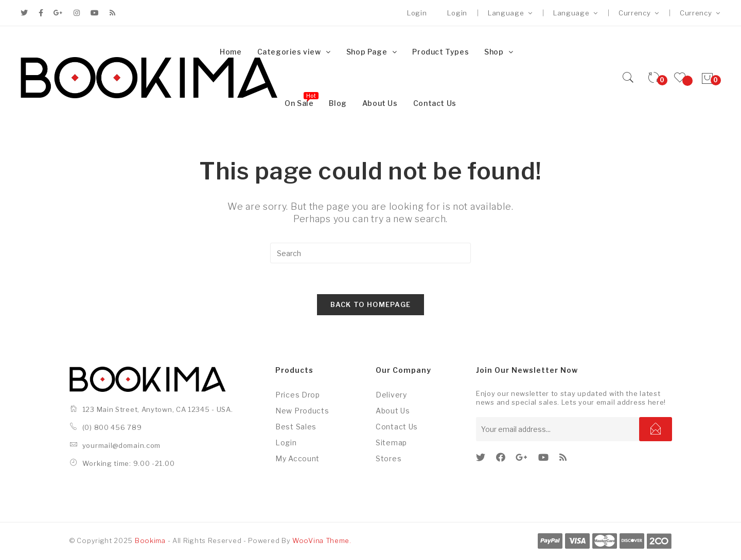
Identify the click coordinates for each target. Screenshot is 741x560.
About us (393, 411)
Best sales (296, 427)
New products (302, 411)
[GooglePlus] (522, 457)
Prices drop (298, 395)
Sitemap (391, 442)
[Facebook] (501, 457)
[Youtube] (544, 457)
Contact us (397, 427)
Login (417, 13)
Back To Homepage (371, 304)
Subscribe (656, 429)
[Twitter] (481, 457)
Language (510, 13)
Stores (389, 458)
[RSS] (563, 457)
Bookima (150, 540)
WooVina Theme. (322, 540)
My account (297, 458)
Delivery (391, 395)
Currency (639, 13)
